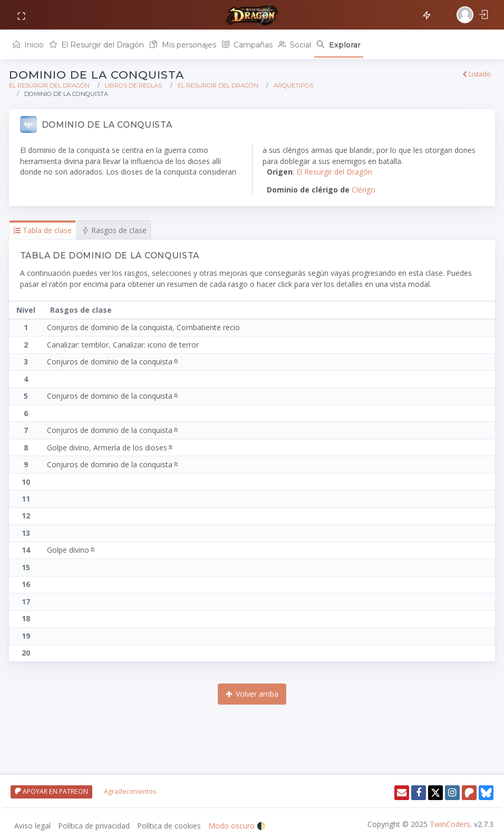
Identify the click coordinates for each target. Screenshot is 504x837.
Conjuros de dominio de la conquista (110, 327)
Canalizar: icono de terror (156, 345)
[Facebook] (419, 793)
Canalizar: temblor (78, 345)
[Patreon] (469, 793)
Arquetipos (293, 85)
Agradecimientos (130, 791)
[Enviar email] (402, 793)
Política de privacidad (94, 826)
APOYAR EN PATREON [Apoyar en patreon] (51, 791)
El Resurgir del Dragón (97, 45)
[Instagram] (452, 793)
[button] (42, 230)
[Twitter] (435, 793)
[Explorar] (339, 45)
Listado (477, 74)
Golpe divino (68, 448)
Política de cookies (169, 826)
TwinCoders (450, 824)
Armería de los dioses (134, 448)
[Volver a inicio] (252, 15)
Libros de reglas (133, 85)
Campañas (247, 45)
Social (295, 45)
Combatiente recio (208, 327)
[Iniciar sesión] (473, 15)
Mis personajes (183, 45)
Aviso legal (32, 826)
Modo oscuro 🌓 (237, 826)
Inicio (28, 45)
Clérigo (364, 190)
